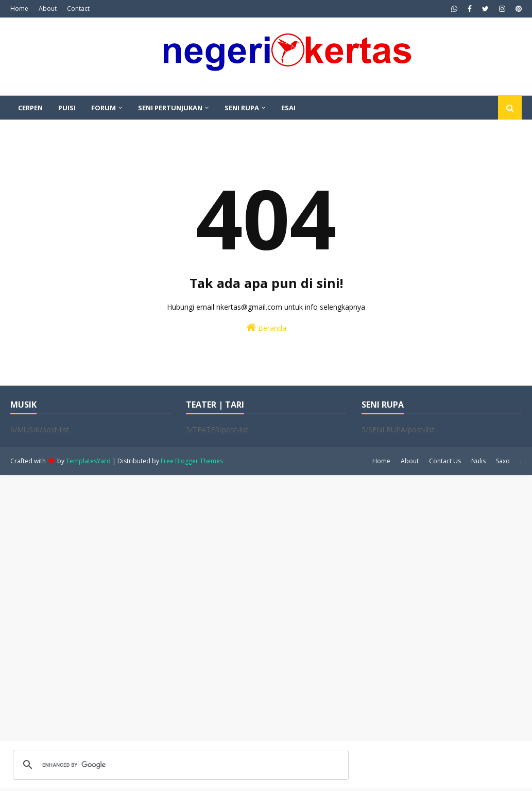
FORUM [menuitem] (104, 108)
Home (19, 9)
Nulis (478, 461)
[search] (179, 765)
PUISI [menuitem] (67, 108)
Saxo (503, 461)
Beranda (266, 327)
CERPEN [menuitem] (30, 108)
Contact (78, 9)
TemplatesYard (88, 461)
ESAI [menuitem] (288, 108)
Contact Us (445, 461)
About (48, 9)
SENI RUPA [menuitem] (242, 108)
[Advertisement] (266, 608)
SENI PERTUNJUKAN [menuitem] (170, 108)
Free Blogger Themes (192, 461)
